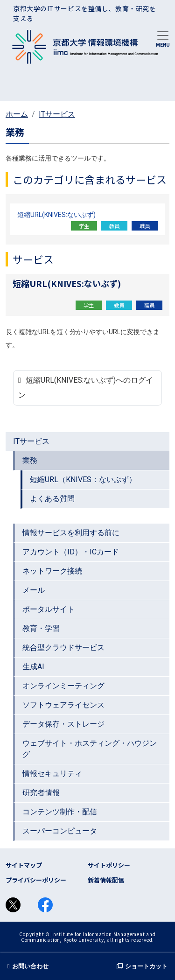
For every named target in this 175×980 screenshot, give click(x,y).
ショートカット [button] (142, 966)
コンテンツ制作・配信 (60, 812)
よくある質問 (52, 499)
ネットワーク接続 (52, 571)
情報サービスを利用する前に (71, 533)
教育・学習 (41, 628)
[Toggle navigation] (163, 38)
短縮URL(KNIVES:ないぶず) (56, 215)
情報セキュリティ (52, 773)
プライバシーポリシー (36, 880)
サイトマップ (24, 865)
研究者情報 (41, 793)
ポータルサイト (49, 609)
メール (34, 590)
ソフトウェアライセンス (63, 705)
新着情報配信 (106, 880)
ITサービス (57, 114)
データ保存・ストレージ (63, 724)
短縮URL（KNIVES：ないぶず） (83, 479)
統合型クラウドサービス (63, 647)
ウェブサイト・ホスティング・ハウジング (90, 749)
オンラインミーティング (63, 686)
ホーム (17, 114)
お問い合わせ (28, 966)
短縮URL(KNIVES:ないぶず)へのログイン (86, 388)
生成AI (33, 667)
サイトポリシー (109, 865)
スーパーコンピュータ (60, 831)
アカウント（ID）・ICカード (71, 552)
